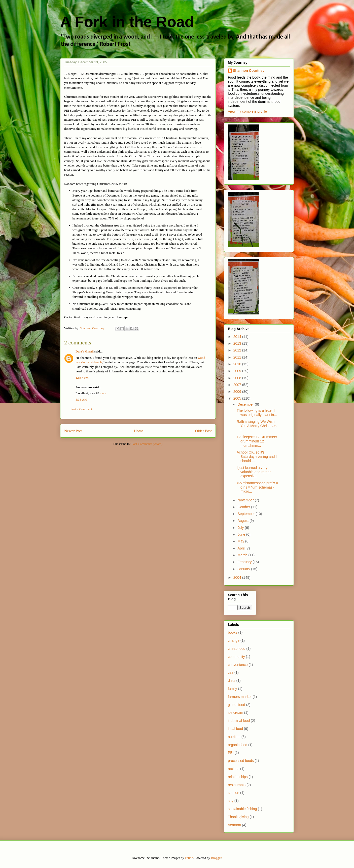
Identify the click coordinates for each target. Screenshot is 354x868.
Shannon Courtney (249, 71)
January (244, 569)
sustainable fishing (242, 809)
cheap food (237, 649)
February (245, 562)
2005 (238, 398)
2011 (238, 357)
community (236, 657)
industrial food (239, 721)
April (241, 548)
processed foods (241, 761)
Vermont (234, 825)
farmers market (240, 697)
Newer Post (73, 431)
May (241, 541)
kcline (189, 858)
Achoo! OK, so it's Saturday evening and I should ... (257, 457)
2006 (238, 392)
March (243, 555)
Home (139, 431)
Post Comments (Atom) (147, 444)
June (242, 534)
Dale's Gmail (85, 351)
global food (237, 705)
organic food (238, 745)
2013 (238, 343)
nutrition (234, 737)
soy (231, 801)
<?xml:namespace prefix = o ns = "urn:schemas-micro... (257, 487)
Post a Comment (81, 409)
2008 (238, 378)
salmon (234, 793)
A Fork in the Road (127, 22)
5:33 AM (81, 399)
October (244, 507)
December (246, 404)
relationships (238, 777)
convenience (238, 665)
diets (232, 681)
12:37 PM (82, 378)
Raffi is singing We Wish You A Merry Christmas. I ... (257, 426)
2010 (238, 364)
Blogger (216, 858)
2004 (238, 577)
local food (235, 729)
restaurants (237, 785)
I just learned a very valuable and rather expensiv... (254, 472)
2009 (238, 371)
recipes (234, 769)
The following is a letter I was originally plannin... (257, 413)
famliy (233, 689)
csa (231, 672)
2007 (238, 385)
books (233, 632)
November (246, 500)
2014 (238, 337)
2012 (238, 350)
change (234, 640)
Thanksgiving (238, 817)
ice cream (236, 713)
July (241, 528)
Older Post (203, 431)
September (246, 514)
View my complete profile (247, 111)
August (243, 521)
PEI (231, 753)
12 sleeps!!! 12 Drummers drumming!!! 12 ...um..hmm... (257, 441)
